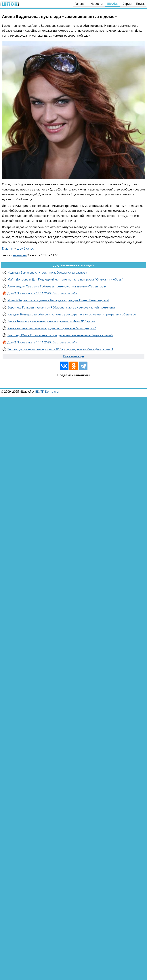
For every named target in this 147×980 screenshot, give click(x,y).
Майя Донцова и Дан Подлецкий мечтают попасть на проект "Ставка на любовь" (65, 279)
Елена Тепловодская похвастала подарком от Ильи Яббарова (51, 321)
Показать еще (73, 356)
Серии (127, 4)
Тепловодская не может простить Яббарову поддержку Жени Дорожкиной (60, 349)
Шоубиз (113, 4)
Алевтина (20, 255)
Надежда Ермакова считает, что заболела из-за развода (47, 272)
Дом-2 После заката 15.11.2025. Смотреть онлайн (42, 293)
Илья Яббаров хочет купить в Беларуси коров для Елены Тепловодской (58, 300)
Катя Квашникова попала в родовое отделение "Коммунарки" (52, 328)
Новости (97, 4)
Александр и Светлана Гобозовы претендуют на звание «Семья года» (57, 286)
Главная (80, 4)
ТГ (42, 392)
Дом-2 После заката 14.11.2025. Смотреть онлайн (42, 342)
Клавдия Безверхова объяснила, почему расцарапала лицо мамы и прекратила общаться (72, 314)
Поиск (140, 4)
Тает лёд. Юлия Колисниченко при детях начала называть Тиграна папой (60, 335)
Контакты (52, 392)
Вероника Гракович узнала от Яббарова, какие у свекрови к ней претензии (61, 307)
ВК (37, 392)
